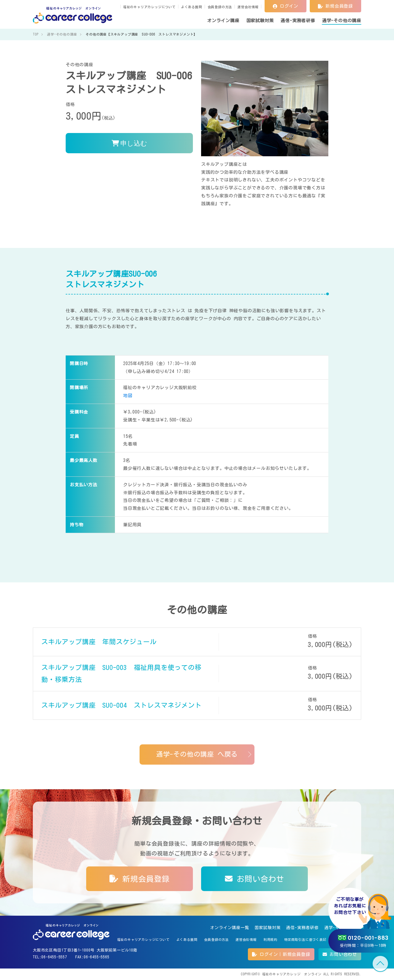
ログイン (286, 6)
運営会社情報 (248, 7)
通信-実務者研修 (302, 928)
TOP (380, 964)
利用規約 (270, 939)
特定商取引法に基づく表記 (305, 939)
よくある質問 (192, 7)
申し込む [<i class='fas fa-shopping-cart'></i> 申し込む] (129, 143)
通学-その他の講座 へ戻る (197, 754)
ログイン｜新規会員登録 (281, 954)
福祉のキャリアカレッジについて (149, 7)
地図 (128, 395)
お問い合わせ (254, 879)
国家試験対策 (268, 928)
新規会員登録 (335, 6)
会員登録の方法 (220, 7)
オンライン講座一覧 (230, 928)
